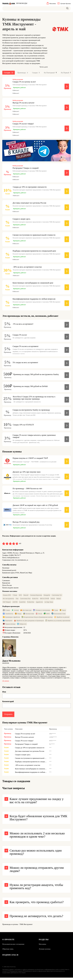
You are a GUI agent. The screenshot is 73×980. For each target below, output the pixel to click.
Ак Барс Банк (49, 603)
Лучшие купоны (45, 951)
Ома (17, 600)
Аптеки (15, 612)
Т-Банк (15, 596)
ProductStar (31, 603)
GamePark (22, 603)
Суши (55, 612)
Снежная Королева (36, 596)
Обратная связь (8, 951)
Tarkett (53, 600)
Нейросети (22, 625)
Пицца (18, 615)
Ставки (6, 612)
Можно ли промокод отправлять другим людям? (37, 871)
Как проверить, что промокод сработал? (37, 904)
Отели (39, 615)
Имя (4, 693)
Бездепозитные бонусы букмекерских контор (37, 618)
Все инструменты (8, 600)
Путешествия (29, 615)
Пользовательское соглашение (13, 946)
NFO (20, 596)
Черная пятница (9, 625)
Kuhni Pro (35, 600)
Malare (59, 600)
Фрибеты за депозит (62, 618)
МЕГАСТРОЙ (44, 600)
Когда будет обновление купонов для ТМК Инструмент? (39, 820)
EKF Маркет (7, 603)
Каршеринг (8, 622)
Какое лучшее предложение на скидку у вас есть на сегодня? (37, 803)
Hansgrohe (47, 596)
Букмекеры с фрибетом (11, 618)
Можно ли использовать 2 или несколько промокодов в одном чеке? (37, 837)
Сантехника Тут (57, 596)
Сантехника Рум (25, 600)
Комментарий (8, 703)
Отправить (8, 716)
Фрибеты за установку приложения (58, 622)
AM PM (15, 603)
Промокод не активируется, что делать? (36, 918)
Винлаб (26, 596)
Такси (63, 612)
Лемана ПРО (7, 596)
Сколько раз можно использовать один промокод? (36, 854)
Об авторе (6, 682)
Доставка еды (26, 612)
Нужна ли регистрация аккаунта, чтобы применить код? (36, 889)
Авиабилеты (8, 615)
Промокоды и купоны (10, 926)
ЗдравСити (39, 603)
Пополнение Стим (58, 615)
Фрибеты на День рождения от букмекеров (29, 622)
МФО (47, 615)
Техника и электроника (42, 612)
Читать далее (44, 67)
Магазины (43, 946)
